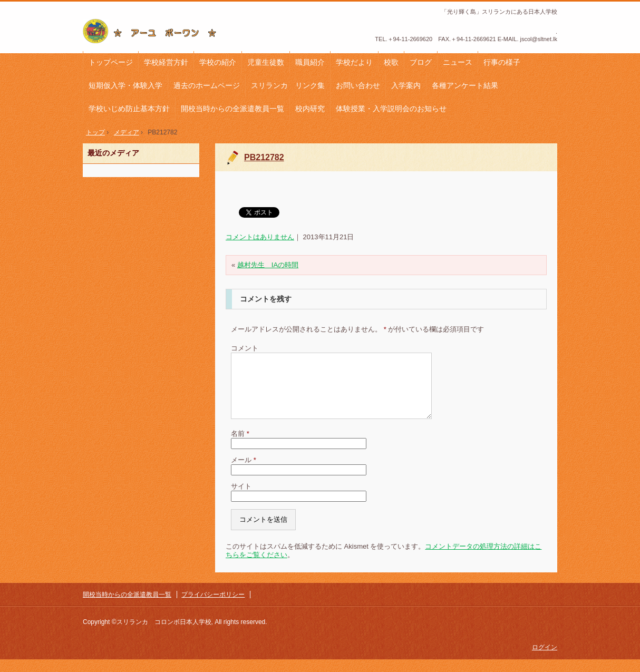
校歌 (391, 62)
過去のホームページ (207, 85)
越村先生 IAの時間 (268, 265)
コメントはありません (260, 237)
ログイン (545, 660)
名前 (240, 446)
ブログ (421, 62)
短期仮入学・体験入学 (125, 85)
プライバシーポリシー (213, 607)
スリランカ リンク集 (288, 85)
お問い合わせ (358, 85)
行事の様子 (502, 62)
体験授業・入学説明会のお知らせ (391, 109)
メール (244, 473)
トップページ (111, 62)
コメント (245, 348)
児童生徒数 (266, 62)
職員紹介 (310, 62)
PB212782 (264, 157)
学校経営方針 (166, 62)
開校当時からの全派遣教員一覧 (232, 109)
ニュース (458, 62)
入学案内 (406, 85)
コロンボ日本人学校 (154, 31)
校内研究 (310, 109)
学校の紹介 (218, 62)
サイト (241, 499)
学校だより (354, 62)
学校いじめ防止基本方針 (129, 109)
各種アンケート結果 (465, 85)
